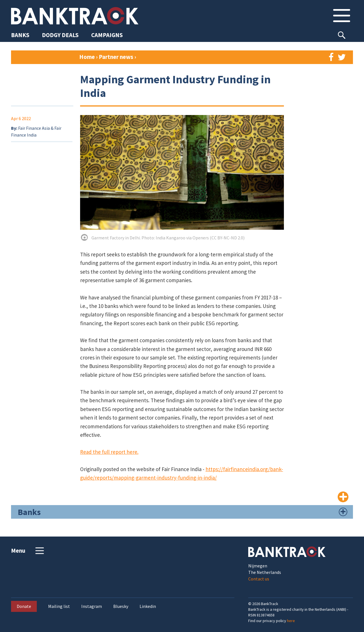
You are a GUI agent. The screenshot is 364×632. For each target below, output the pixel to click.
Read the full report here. (109, 452)
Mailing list (59, 606)
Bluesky (121, 606)
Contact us (259, 579)
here (291, 621)
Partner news (117, 57)
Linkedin (148, 606)
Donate (24, 606)
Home (87, 57)
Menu (28, 551)
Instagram (92, 606)
